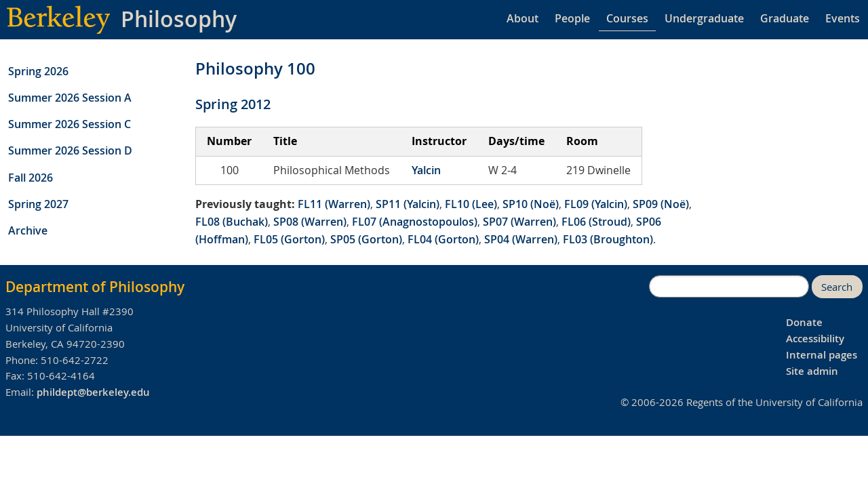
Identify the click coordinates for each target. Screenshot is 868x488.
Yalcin (426, 170)
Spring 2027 (38, 204)
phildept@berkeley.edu (93, 392)
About (522, 18)
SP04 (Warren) (521, 239)
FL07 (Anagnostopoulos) (415, 222)
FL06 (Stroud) (596, 222)
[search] (729, 287)
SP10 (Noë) (531, 204)
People (572, 18)
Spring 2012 (233, 104)
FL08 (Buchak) (232, 222)
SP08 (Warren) (310, 222)
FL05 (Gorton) (289, 239)
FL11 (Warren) (334, 204)
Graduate (785, 18)
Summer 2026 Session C (70, 124)
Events (843, 18)
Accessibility (815, 339)
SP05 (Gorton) (366, 239)
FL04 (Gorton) (443, 239)
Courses (627, 18)
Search (837, 287)
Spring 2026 (38, 71)
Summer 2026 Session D (70, 150)
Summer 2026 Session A (70, 98)
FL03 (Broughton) (608, 239)
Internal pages (822, 355)
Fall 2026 (31, 178)
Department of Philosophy (95, 287)
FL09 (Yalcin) (596, 204)
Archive (28, 230)
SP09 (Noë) (661, 204)
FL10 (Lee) (471, 204)
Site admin (812, 371)
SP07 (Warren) (519, 222)
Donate (804, 322)
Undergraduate (704, 18)
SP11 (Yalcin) (408, 204)
